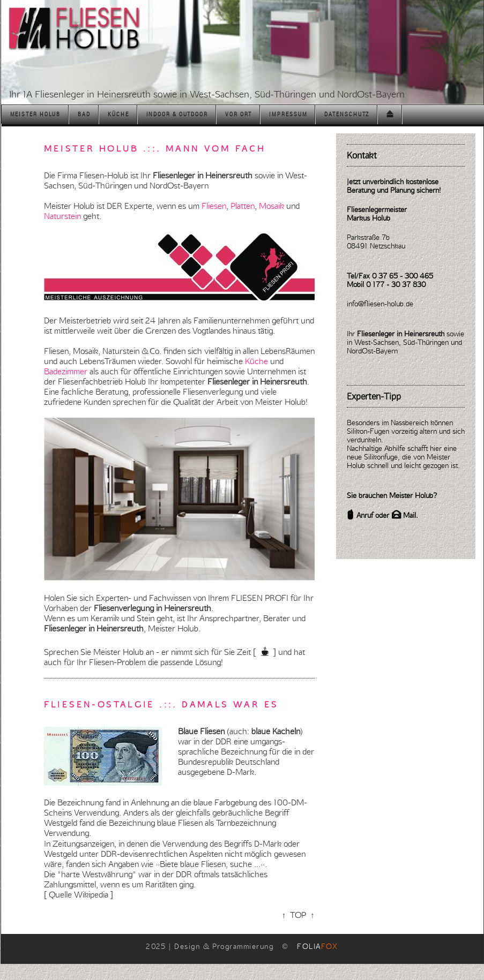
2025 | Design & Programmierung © (242, 946)
